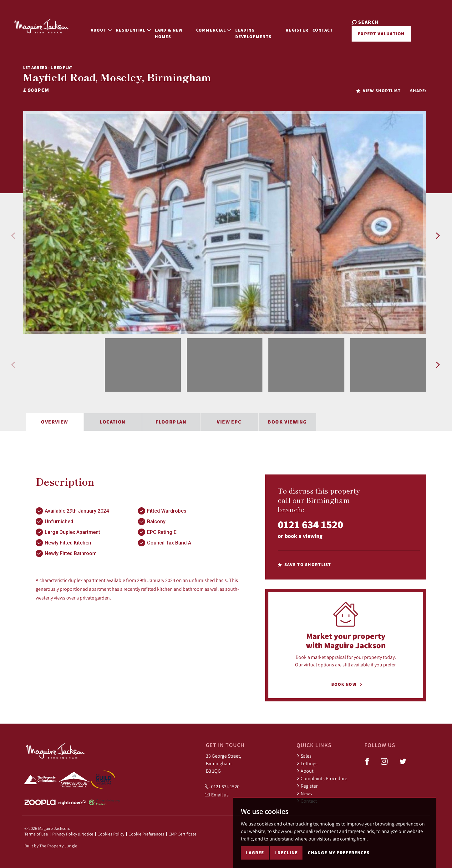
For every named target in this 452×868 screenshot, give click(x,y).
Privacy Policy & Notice (73, 834)
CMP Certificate (183, 834)
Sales (304, 756)
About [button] (89, 26)
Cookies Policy (111, 834)
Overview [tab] (55, 422)
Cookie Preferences (146, 834)
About (305, 771)
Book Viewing (287, 422)
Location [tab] (113, 422)
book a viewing (304, 536)
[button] (13, 236)
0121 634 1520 (310, 524)
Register (300, 26)
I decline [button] (286, 853)
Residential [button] (121, 26)
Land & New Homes (157, 29)
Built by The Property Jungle (51, 846)
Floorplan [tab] (171, 422)
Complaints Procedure (322, 778)
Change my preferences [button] (339, 853)
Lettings (307, 763)
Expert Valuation (376, 34)
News (304, 793)
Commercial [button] (209, 26)
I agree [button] (255, 853)
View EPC (229, 422)
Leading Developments (248, 29)
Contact (326, 26)
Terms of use (36, 834)
